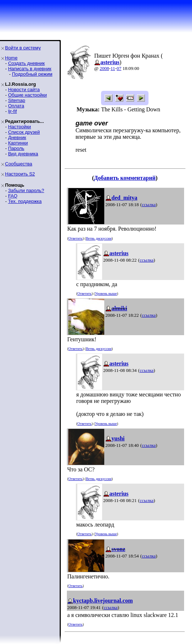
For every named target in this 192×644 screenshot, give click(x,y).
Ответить (75, 238)
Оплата (16, 106)
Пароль (16, 148)
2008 (104, 68)
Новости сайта (24, 90)
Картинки (18, 143)
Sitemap (17, 100)
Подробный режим (32, 74)
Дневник (17, 137)
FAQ (13, 196)
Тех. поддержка (25, 201)
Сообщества (19, 164)
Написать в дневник (29, 69)
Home (11, 58)
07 (119, 68)
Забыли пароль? (26, 190)
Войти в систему (23, 48)
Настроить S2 (20, 174)
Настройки (19, 127)
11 (113, 68)
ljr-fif (12, 111)
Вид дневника (23, 154)
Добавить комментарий (125, 178)
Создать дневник (26, 63)
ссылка (149, 205)
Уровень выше (106, 294)
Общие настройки (27, 95)
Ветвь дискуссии (99, 238)
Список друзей (24, 132)
